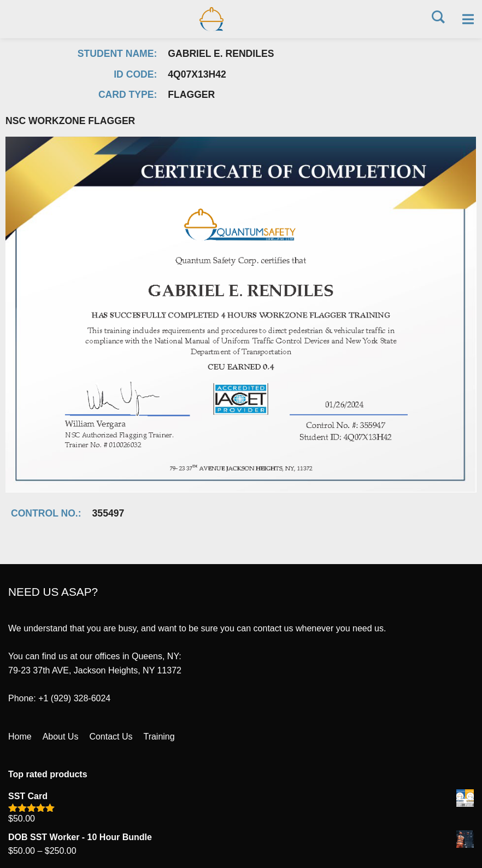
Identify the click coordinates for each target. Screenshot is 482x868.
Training (159, 740)
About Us (61, 740)
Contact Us (111, 740)
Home (20, 740)
